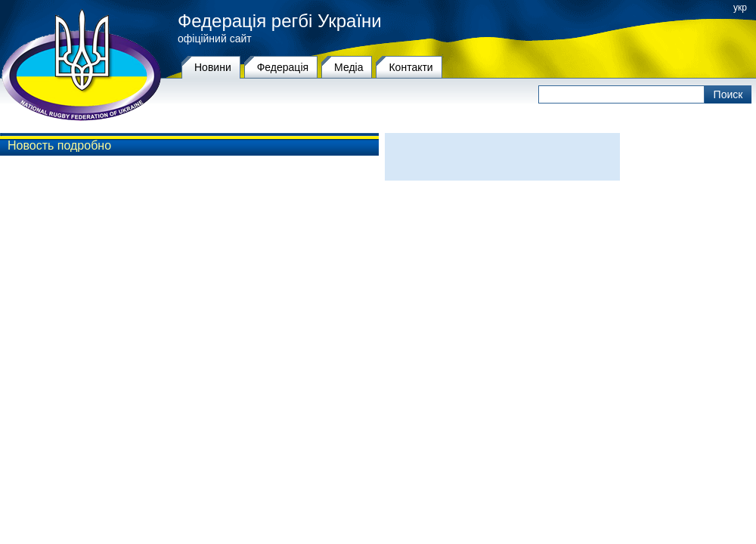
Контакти (411, 67)
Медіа (349, 67)
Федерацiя (283, 67)
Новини (213, 67)
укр (740, 8)
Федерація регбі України (280, 21)
